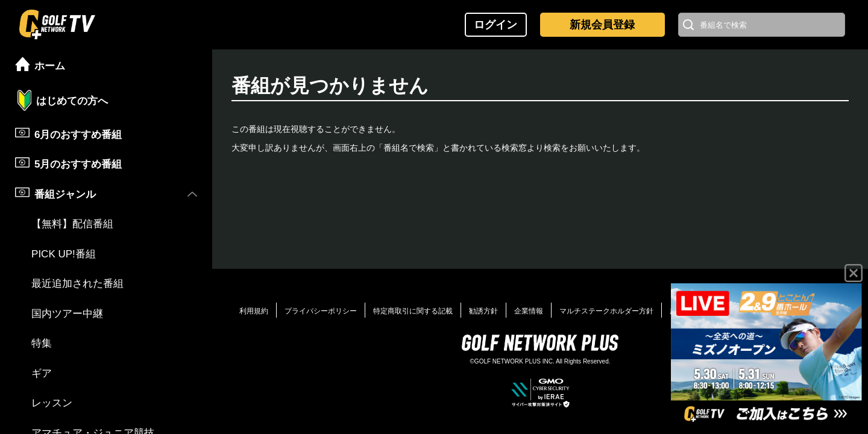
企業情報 (529, 311)
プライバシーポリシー (321, 311)
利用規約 (254, 311)
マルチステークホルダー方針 (606, 311)
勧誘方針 (483, 311)
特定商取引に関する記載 (413, 311)
